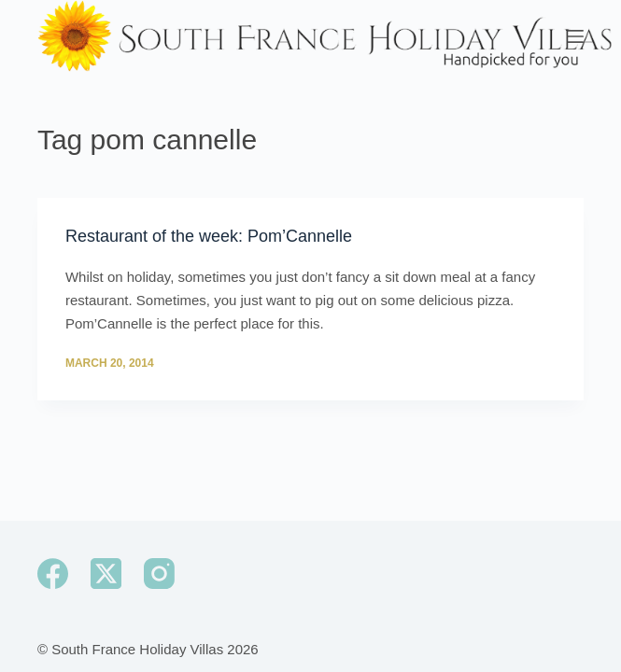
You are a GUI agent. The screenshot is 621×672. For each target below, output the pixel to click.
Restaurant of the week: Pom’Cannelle (209, 236)
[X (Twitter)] (106, 574)
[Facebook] (53, 574)
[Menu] (575, 36)
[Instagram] (159, 574)
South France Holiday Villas (137, 649)
